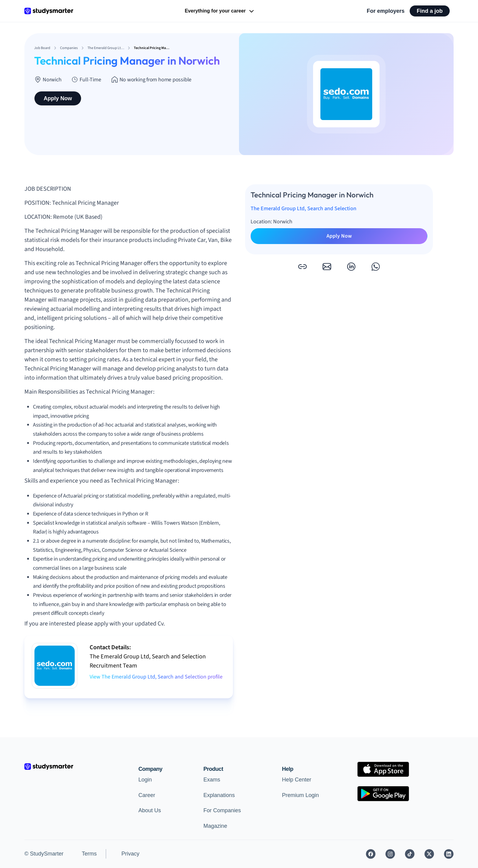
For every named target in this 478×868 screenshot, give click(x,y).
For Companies (222, 810)
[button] (302, 267)
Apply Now (58, 98)
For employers (386, 11)
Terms (89, 854)
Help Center (297, 780)
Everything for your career (220, 11)
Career (147, 795)
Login (145, 780)
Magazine (215, 826)
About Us (150, 810)
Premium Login (300, 795)
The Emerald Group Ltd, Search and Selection (303, 209)
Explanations (219, 795)
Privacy (130, 854)
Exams (212, 780)
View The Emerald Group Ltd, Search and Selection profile (156, 677)
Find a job (430, 11)
